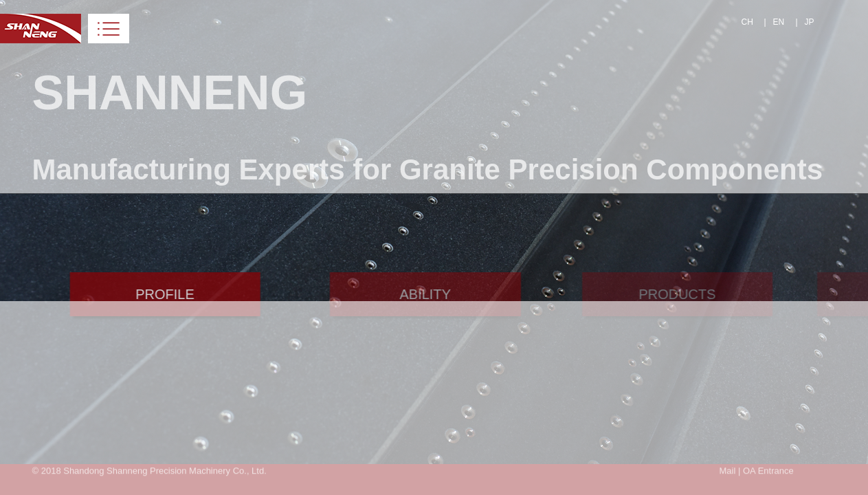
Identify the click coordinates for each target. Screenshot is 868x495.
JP (810, 22)
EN (779, 22)
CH (747, 22)
